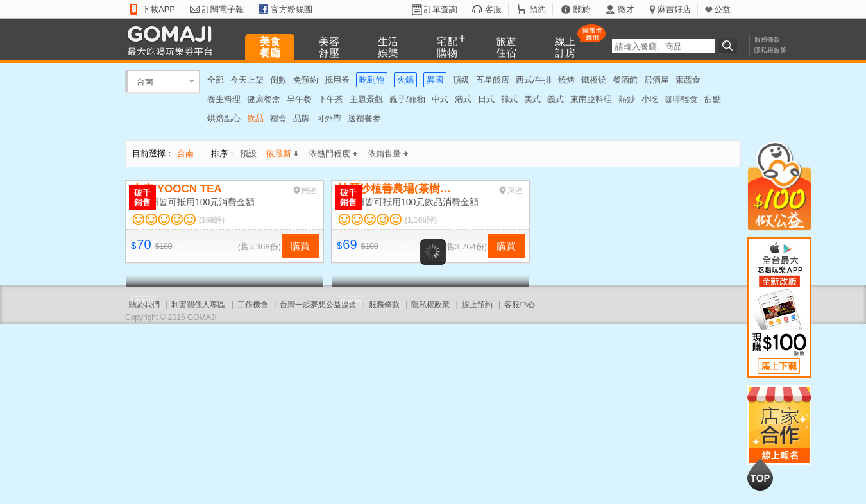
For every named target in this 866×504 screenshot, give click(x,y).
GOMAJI (173, 40)
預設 (248, 154)
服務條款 (767, 39)
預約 (538, 9)
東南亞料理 (591, 99)
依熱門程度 (333, 154)
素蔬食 (688, 80)
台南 (145, 81)
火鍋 (405, 80)
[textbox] (663, 46)
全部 (216, 80)
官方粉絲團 (292, 9)
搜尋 (729, 46)
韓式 (509, 99)
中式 (440, 99)
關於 (582, 9)
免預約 (306, 80)
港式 (463, 99)
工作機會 (253, 305)
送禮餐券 (364, 118)
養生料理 (224, 99)
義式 (556, 99)
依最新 (282, 154)
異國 (435, 80)
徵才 (626, 9)
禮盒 (278, 118)
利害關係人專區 (198, 305)
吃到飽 (372, 80)
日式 (486, 99)
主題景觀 (366, 99)
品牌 (301, 118)
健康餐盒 (264, 99)
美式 (532, 99)
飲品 (255, 118)
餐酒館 (625, 80)
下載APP (158, 9)
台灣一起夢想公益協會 (318, 305)
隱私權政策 (770, 50)
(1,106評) (421, 220)
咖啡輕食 (681, 99)
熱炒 (627, 99)
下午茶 (331, 99)
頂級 (461, 80)
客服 (493, 9)
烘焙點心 (224, 118)
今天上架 (247, 80)
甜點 (713, 99)
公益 (722, 9)
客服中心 (520, 305)
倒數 (278, 80)
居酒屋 (657, 80)
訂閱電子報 (223, 9)
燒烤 (566, 80)
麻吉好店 (674, 9)
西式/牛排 (534, 80)
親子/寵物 (407, 99)
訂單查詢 (441, 9)
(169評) (212, 220)
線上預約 (477, 305)
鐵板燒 (594, 80)
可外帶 (329, 118)
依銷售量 (388, 154)
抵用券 (337, 80)
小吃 (650, 99)
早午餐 (299, 99)
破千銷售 (142, 197)
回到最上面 (760, 475)
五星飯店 (493, 80)
